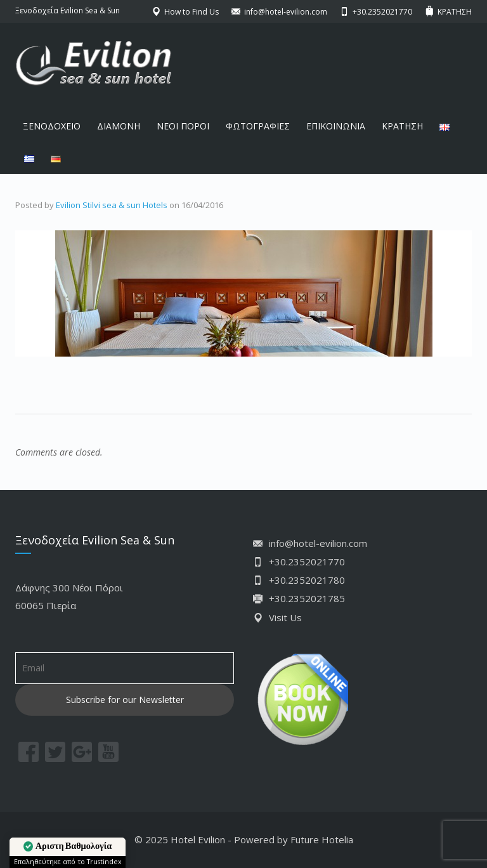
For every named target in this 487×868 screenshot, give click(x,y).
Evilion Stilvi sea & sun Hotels (112, 205)
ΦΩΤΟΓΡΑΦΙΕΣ (258, 126)
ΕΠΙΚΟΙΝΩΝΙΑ (336, 126)
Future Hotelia (322, 839)
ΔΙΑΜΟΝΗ (119, 126)
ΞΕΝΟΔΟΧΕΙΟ (52, 126)
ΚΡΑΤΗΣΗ (402, 126)
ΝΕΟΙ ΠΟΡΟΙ (183, 126)
